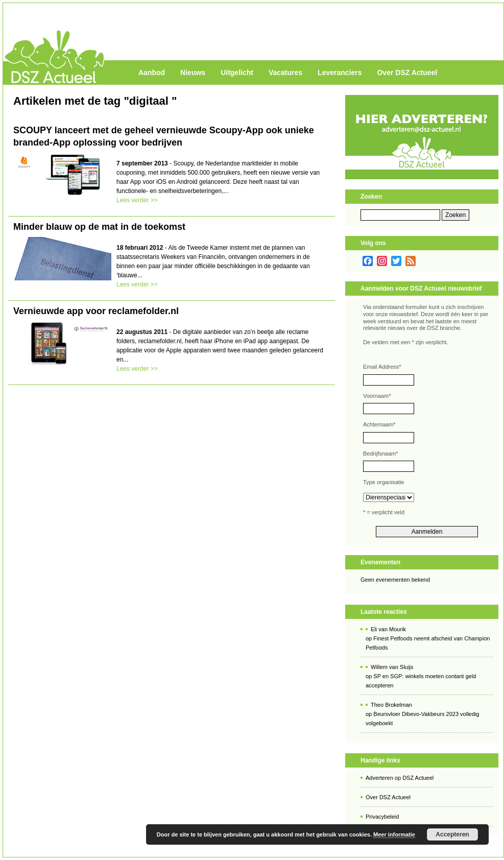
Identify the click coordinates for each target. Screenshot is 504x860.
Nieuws (193, 73)
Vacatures (285, 73)
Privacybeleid (382, 817)
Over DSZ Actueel (407, 73)
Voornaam (377, 396)
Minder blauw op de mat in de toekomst (99, 227)
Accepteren (452, 834)
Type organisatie (384, 482)
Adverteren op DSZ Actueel (400, 778)
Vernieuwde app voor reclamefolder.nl (96, 311)
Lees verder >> (137, 200)
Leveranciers (340, 73)
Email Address (382, 367)
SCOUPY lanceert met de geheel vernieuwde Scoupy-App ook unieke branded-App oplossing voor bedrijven (164, 136)
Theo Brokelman (391, 705)
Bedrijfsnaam (380, 453)
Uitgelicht (237, 73)
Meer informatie (394, 834)
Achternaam (379, 424)
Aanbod (152, 73)
